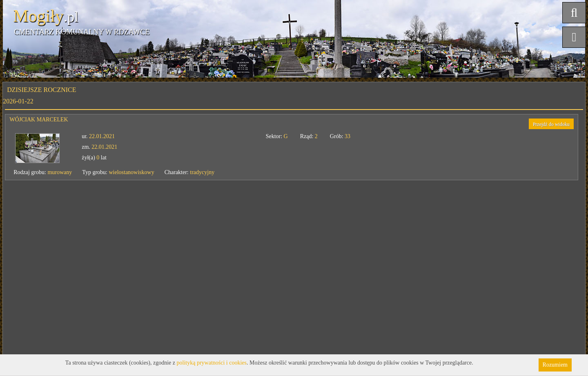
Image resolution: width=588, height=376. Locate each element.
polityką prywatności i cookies (212, 363)
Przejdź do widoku (551, 124)
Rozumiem (555, 365)
